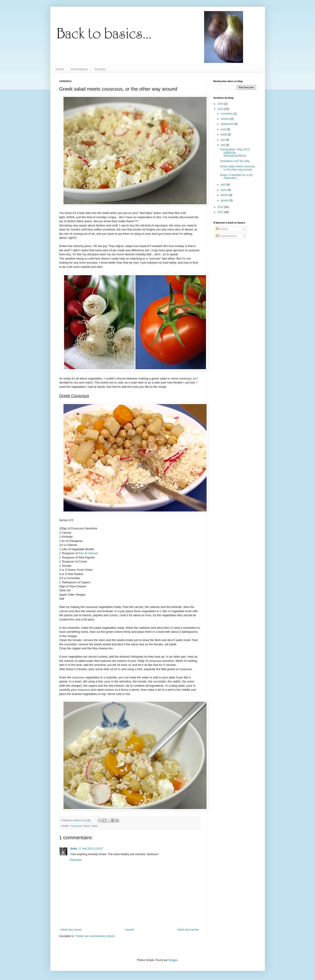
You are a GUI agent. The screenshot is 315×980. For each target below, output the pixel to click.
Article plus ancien (188, 930)
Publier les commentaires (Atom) (95, 936)
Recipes (100, 69)
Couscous (76, 826)
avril (223, 185)
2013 (221, 109)
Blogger (173, 960)
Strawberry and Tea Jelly (235, 161)
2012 (221, 207)
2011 (221, 212)
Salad (94, 826)
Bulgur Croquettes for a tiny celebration (236, 177)
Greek (86, 826)
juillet (224, 134)
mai (223, 145)
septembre (227, 124)
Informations (79, 69)
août (224, 129)
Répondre (76, 860)
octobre (225, 119)
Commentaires (226, 236)
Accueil (129, 930)
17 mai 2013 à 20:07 (91, 849)
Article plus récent (71, 930)
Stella (74, 849)
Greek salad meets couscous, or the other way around (238, 168)
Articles (222, 229)
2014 (221, 104)
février (225, 195)
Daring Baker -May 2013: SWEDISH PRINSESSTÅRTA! (235, 153)
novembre (227, 114)
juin (223, 140)
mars (224, 190)
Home (60, 69)
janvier (225, 200)
